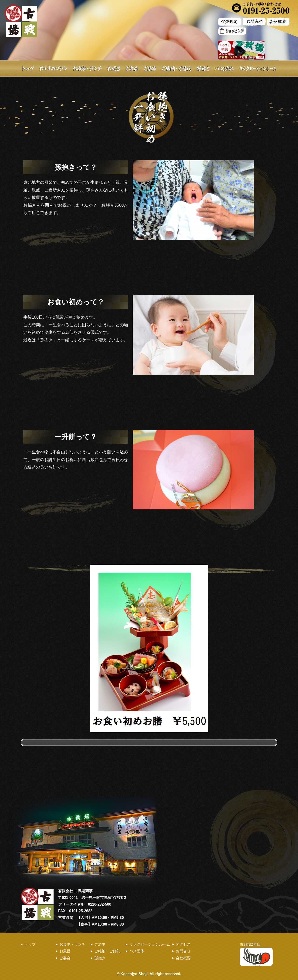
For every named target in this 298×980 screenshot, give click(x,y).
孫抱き (100, 958)
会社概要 (183, 958)
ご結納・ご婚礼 (176, 69)
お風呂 (114, 69)
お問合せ (183, 951)
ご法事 (150, 69)
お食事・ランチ (88, 69)
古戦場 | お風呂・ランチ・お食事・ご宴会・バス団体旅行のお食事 (21, 21)
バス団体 (137, 951)
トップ (27, 69)
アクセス (183, 944)
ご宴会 (132, 69)
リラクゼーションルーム (150, 944)
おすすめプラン (54, 69)
